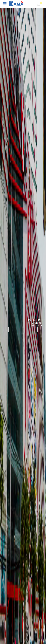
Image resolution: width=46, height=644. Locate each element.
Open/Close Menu (5, 4)
